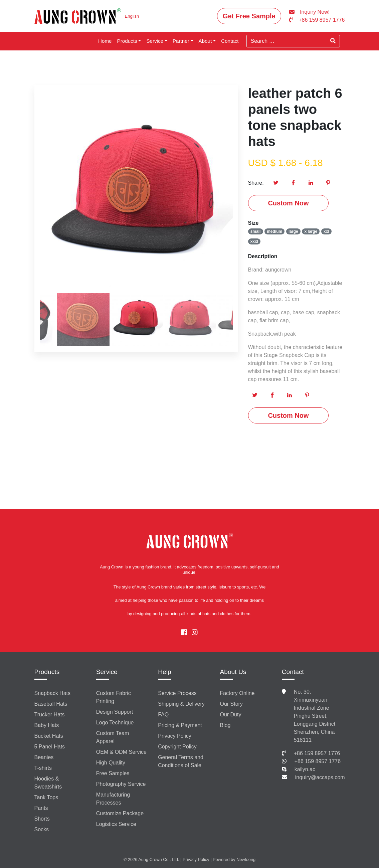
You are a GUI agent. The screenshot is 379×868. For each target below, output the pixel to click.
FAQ (163, 715)
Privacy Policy (175, 736)
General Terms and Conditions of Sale (181, 761)
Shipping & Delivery (181, 704)
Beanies (44, 757)
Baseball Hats (51, 704)
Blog (225, 725)
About (205, 41)
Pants (41, 808)
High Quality (111, 763)
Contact (230, 41)
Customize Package (120, 813)
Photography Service (121, 784)
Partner (181, 41)
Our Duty (230, 715)
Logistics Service (116, 824)
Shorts (42, 819)
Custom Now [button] (288, 203)
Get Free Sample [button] (249, 16)
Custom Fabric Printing (114, 697)
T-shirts (43, 768)
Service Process (177, 693)
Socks (42, 829)
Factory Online (237, 693)
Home (105, 41)
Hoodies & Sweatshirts (48, 783)
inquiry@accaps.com (320, 777)
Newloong (246, 859)
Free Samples (113, 773)
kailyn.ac (305, 769)
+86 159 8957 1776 (317, 753)
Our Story (231, 704)
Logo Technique (115, 723)
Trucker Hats (50, 715)
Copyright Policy (177, 747)
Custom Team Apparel (113, 737)
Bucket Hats (49, 736)
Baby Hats (47, 725)
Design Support (115, 712)
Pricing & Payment (180, 725)
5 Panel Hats (50, 747)
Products (127, 41)
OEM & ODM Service (121, 752)
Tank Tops (46, 797)
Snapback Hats (53, 693)
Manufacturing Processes (113, 799)
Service (155, 41)
